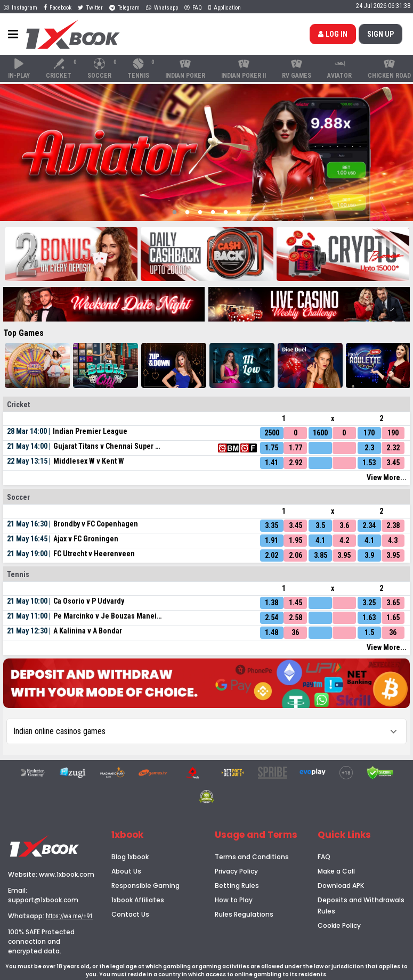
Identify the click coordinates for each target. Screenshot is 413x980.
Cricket (62, 69)
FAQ (324, 857)
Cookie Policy (339, 925)
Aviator (339, 69)
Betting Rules (237, 886)
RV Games (297, 69)
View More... (387, 477)
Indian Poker (185, 69)
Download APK (341, 886)
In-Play (19, 69)
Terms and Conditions (252, 857)
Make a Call (336, 871)
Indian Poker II (244, 69)
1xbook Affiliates (138, 900)
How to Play (234, 900)
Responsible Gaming (145, 886)
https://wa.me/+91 (69, 916)
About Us (126, 871)
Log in (333, 34)
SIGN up (380, 34)
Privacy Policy (236, 871)
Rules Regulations (244, 914)
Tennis (141, 69)
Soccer (103, 69)
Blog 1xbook (130, 857)
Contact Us (130, 914)
